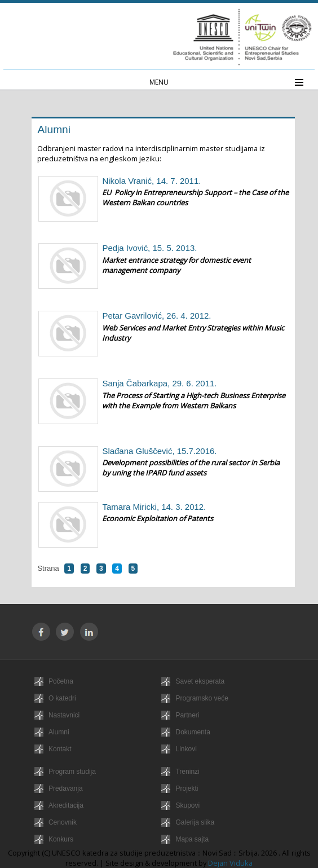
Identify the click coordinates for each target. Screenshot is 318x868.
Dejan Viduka (230, 863)
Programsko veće (202, 698)
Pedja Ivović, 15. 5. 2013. (149, 248)
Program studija (72, 772)
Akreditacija (66, 805)
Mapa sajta (192, 839)
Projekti (187, 788)
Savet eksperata (200, 681)
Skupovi (187, 805)
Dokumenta (193, 732)
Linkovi (186, 749)
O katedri (62, 698)
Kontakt (60, 749)
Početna (61, 681)
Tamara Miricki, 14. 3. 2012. (154, 507)
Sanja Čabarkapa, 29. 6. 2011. (159, 383)
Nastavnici (64, 715)
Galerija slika (195, 822)
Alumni (59, 732)
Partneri (187, 715)
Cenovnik (63, 822)
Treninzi (187, 772)
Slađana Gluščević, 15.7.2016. (159, 451)
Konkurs (61, 839)
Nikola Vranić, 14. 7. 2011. (151, 181)
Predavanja (66, 788)
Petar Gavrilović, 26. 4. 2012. (156, 316)
